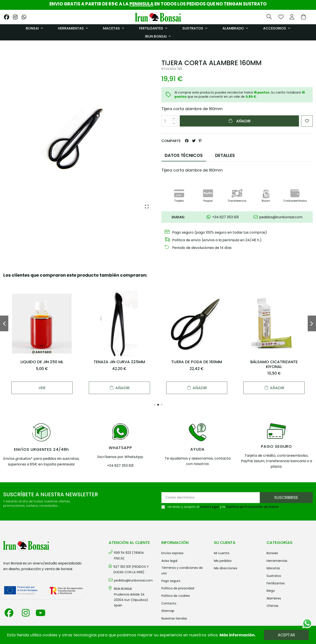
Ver (42, 388)
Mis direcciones (226, 568)
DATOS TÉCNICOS (184, 155)
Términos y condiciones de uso (182, 570)
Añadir (239, 121)
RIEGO (271, 591)
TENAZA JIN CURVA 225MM (119, 362)
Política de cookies (176, 596)
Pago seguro (171, 581)
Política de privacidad (178, 588)
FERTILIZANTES (276, 583)
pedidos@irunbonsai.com (133, 580)
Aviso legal (169, 561)
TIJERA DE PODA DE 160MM (197, 362)
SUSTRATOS (274, 576)
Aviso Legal (210, 507)
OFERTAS (272, 606)
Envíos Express (172, 553)
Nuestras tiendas (174, 618)
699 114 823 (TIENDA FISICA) (129, 555)
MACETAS (273, 568)
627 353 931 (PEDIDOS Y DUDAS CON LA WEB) (131, 569)
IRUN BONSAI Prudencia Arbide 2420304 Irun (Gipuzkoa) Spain (131, 597)
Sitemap (168, 611)
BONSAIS (272, 553)
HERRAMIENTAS (277, 561)
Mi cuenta (222, 553)
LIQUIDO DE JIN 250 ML (42, 362)
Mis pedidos (223, 561)
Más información (237, 635)
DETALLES (225, 155)
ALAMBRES (274, 598)
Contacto (169, 603)
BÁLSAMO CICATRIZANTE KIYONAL (274, 364)
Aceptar (286, 635)
